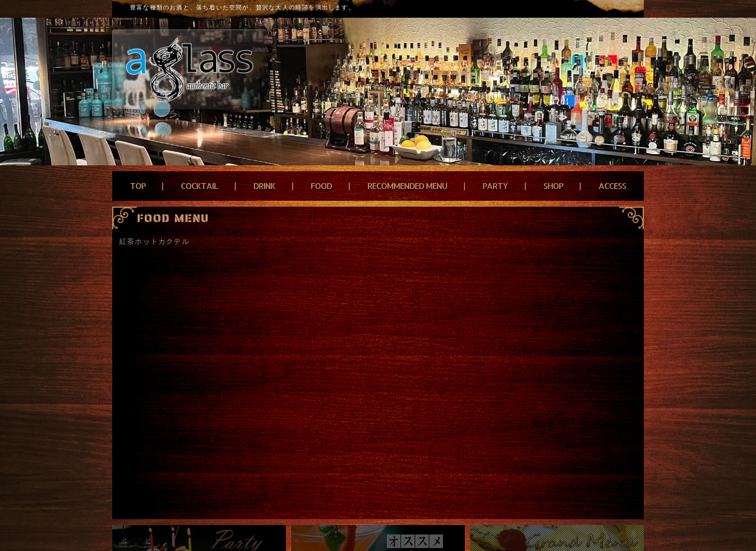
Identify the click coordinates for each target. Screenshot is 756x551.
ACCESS (612, 186)
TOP (138, 186)
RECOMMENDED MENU (407, 186)
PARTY (495, 186)
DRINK (264, 186)
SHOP (553, 186)
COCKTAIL (199, 186)
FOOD (321, 186)
